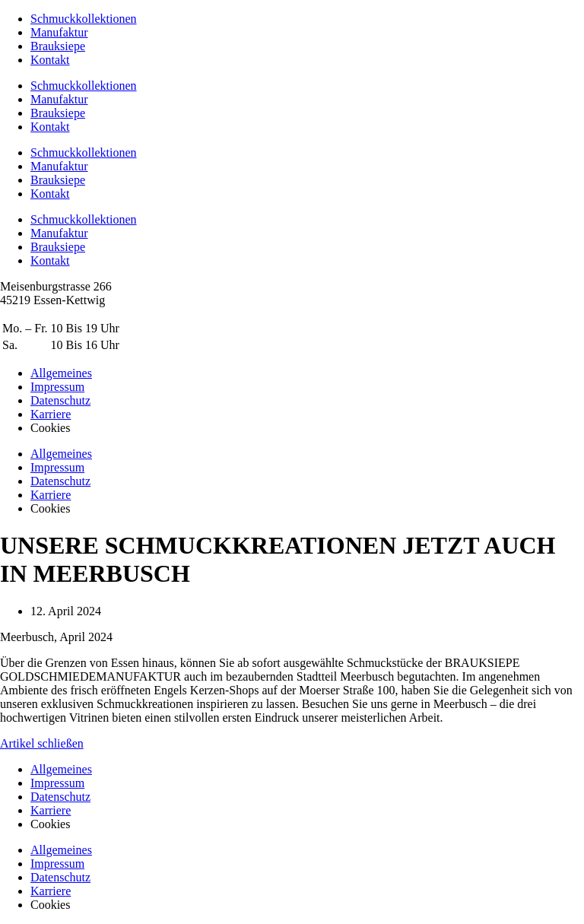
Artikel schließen (42, 743)
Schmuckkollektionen (84, 19)
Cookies (50, 824)
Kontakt (50, 60)
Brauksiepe (58, 46)
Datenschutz (60, 797)
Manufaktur (59, 32)
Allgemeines (61, 769)
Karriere (51, 810)
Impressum (57, 783)
